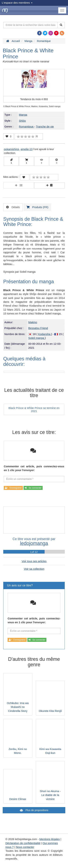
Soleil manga (37, 338)
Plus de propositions (37, 810)
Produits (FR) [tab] (40, 207)
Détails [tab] (15, 207)
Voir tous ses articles (34, 561)
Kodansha (45, 334)
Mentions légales (50, 839)
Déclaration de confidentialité (23, 843)
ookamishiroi (11, 149)
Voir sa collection (34, 569)
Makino (33, 322)
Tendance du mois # (34, 99)
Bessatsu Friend (38, 328)
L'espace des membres (17, 3)
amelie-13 (27, 149)
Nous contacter (25, 847)
